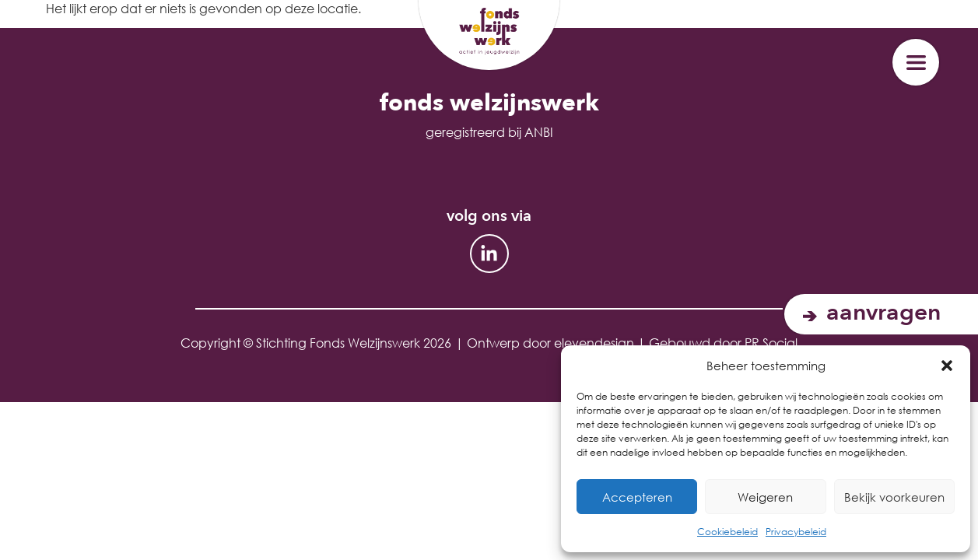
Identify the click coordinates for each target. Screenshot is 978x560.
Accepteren (637, 497)
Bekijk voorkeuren (894, 497)
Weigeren (765, 497)
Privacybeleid (796, 532)
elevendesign (594, 343)
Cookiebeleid (727, 532)
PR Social (771, 343)
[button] (947, 366)
